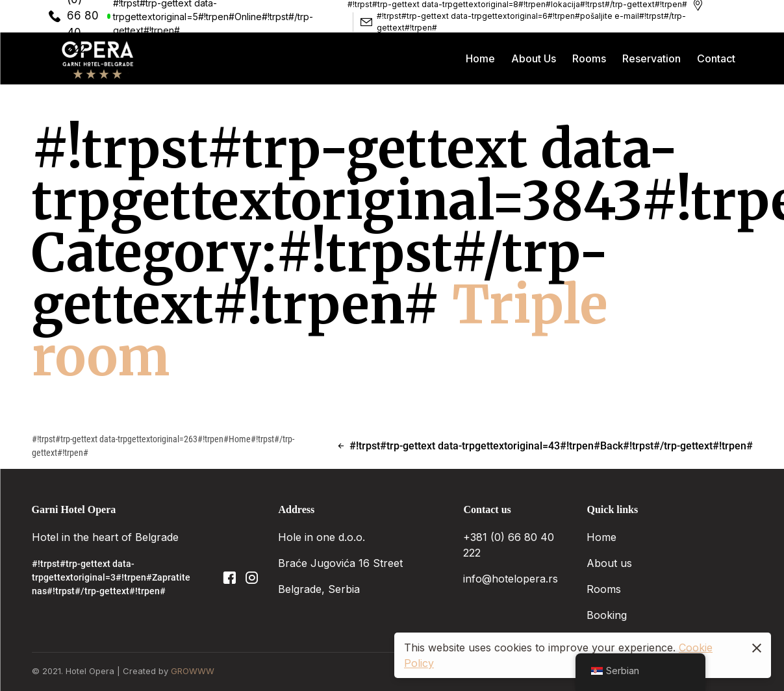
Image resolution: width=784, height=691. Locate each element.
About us (609, 563)
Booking (608, 615)
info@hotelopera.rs (511, 579)
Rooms (605, 589)
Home (601, 537)
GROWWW (193, 671)
